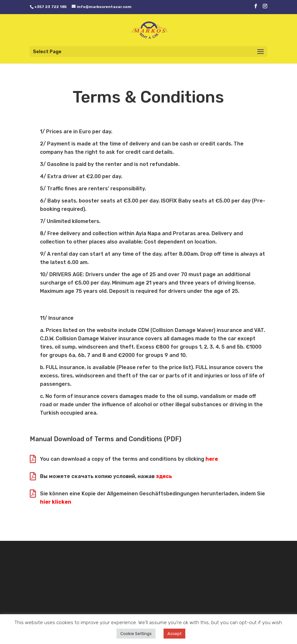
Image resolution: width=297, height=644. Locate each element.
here (212, 459)
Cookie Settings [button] (136, 634)
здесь (164, 476)
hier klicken (56, 502)
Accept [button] (174, 634)
